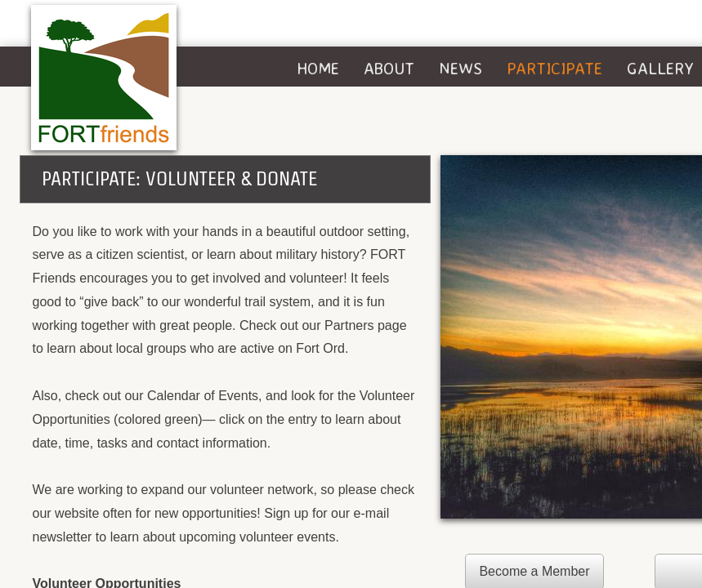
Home (318, 68)
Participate (554, 68)
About (389, 68)
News (461, 68)
